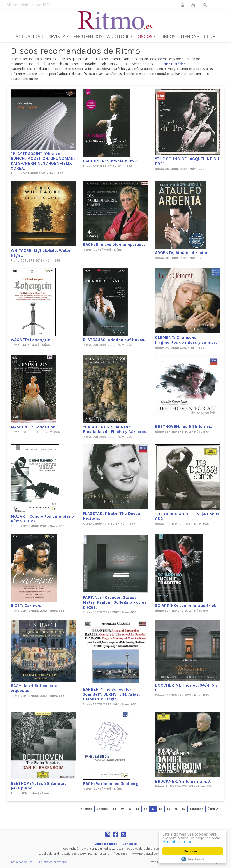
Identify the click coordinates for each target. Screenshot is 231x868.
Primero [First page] (87, 809)
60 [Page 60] (130, 809)
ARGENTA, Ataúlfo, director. (182, 253)
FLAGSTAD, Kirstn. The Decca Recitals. (111, 516)
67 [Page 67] (184, 809)
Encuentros (88, 36)
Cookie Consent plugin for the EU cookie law (193, 859)
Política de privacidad (53, 862)
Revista (59, 37)
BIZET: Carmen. (26, 606)
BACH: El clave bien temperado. (114, 245)
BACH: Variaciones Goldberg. (111, 784)
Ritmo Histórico (173, 64)
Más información (178, 842)
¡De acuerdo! (193, 851)
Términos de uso (22, 862)
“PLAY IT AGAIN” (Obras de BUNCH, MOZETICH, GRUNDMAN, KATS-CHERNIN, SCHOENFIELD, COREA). (43, 161)
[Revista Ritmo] (116, 21)
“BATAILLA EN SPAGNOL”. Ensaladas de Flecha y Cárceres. (115, 429)
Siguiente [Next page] (195, 809)
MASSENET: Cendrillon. (33, 427)
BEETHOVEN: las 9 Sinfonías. (184, 426)
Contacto (130, 844)
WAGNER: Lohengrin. (31, 340)
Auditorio (119, 36)
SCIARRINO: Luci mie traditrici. (186, 606)
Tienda (190, 37)
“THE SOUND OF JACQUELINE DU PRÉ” (187, 161)
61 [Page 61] (138, 809)
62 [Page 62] (145, 809)
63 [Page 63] (153, 809)
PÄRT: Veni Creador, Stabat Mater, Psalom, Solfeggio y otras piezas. (115, 602)
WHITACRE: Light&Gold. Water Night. (41, 253)
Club (210, 36)
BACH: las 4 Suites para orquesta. (34, 688)
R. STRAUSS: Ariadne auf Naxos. (114, 340)
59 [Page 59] (122, 809)
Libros (168, 36)
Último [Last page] (212, 809)
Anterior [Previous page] (104, 809)
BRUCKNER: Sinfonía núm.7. (110, 161)
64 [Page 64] (161, 809)
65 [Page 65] (168, 809)
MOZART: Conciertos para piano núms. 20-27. (42, 519)
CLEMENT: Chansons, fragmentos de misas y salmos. (186, 340)
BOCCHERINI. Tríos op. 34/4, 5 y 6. (186, 688)
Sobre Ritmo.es (106, 844)
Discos (147, 37)
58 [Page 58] (114, 809)
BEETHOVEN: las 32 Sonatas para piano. (39, 786)
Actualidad (30, 36)
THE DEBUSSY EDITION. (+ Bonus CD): (187, 516)
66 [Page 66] (176, 809)
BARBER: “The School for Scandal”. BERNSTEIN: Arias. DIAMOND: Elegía (111, 694)
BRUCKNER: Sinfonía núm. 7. (183, 781)
